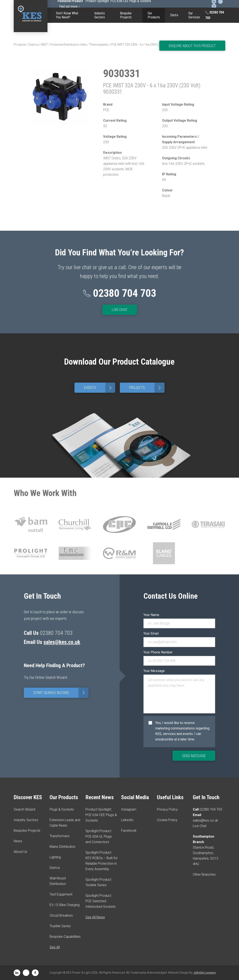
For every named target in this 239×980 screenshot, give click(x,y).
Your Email (151, 633)
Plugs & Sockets (62, 809)
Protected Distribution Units (68, 45)
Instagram (129, 809)
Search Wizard (24, 809)
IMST (44, 45)
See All (55, 947)
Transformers (59, 836)
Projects (147, 388)
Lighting (55, 857)
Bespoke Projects (126, 15)
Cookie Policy (167, 820)
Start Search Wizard (61, 693)
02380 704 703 (215, 15)
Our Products (154, 15)
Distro (174, 15)
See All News (95, 917)
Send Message (194, 756)
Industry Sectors (100, 15)
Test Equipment (61, 894)
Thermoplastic (99, 45)
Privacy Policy (167, 809)
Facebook (129, 831)
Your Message (154, 671)
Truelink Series (60, 926)
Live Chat (120, 310)
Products (20, 45)
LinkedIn (127, 820)
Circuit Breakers (61, 915)
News (18, 841)
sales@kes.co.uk (62, 642)
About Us (20, 852)
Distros (34, 45)
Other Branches (204, 874)
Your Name (151, 615)
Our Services (194, 15)
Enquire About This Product (192, 46)
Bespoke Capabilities (65, 937)
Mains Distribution (62, 847)
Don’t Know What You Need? (67, 15)
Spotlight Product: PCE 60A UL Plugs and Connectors (99, 836)
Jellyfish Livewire (205, 973)
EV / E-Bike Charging (65, 905)
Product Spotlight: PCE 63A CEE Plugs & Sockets (101, 815)
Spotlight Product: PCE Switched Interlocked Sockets (101, 901)
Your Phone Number (158, 652)
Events (100, 388)
